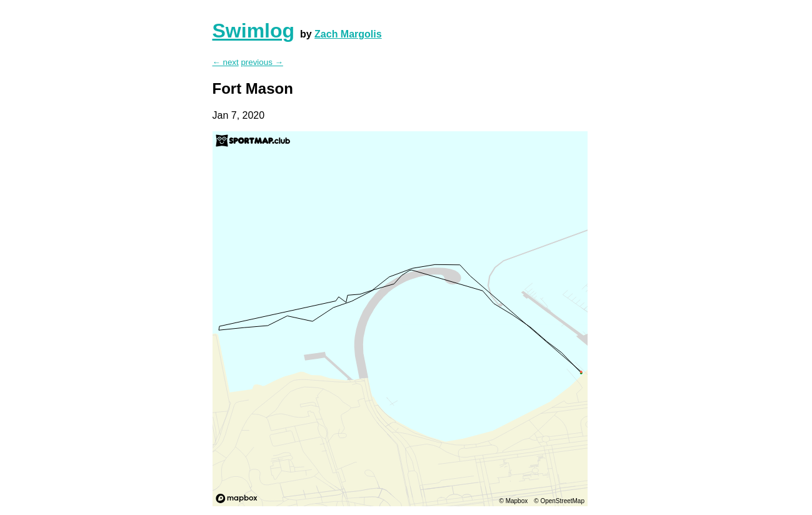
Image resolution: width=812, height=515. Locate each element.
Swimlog (254, 31)
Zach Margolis (348, 34)
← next (226, 62)
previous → (262, 62)
